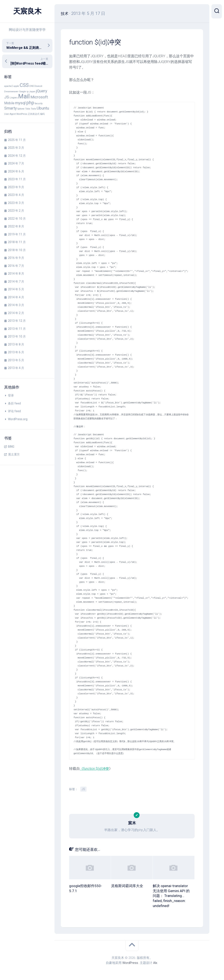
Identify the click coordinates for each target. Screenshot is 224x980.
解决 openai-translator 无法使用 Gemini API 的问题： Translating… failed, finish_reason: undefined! (171, 896)
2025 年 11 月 (17, 140)
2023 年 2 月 (16, 211)
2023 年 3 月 (16, 203)
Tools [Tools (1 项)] (33, 109)
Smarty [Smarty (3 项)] (10, 108)
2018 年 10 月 (17, 250)
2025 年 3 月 (16, 148)
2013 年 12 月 (17, 321)
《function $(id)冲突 (95, 769)
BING (11, 447)
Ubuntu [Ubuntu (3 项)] (43, 108)
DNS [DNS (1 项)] (32, 86)
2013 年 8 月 (16, 344)
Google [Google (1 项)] (23, 92)
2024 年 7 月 (16, 163)
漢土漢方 (14, 454)
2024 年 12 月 (17, 156)
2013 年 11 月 (17, 329)
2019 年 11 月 (17, 234)
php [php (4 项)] (30, 103)
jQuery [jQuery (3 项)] (42, 91)
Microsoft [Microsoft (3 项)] (39, 97)
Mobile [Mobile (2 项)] (9, 103)
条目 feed (14, 403)
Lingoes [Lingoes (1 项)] (14, 98)
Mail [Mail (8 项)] (24, 96)
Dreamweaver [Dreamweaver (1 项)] (11, 92)
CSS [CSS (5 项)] (24, 85)
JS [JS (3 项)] (7, 97)
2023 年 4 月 (16, 195)
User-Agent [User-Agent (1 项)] (10, 114)
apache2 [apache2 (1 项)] (8, 86)
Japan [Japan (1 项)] (32, 92)
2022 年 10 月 (17, 219)
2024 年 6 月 (16, 171)
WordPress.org (18, 419)
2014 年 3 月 (16, 305)
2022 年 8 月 (16, 226)
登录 (11, 395)
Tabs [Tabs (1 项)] (28, 109)
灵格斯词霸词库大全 (127, 886)
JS (83, 789)
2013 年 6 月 (16, 352)
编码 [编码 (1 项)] (42, 114)
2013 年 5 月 (16, 360)
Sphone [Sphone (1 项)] (21, 109)
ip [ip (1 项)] (28, 92)
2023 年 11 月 (17, 179)
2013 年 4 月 (16, 368)
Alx (155, 963)
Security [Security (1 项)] (39, 104)
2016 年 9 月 (16, 258)
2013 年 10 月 (17, 336)
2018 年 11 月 (17, 242)
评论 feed (14, 411)
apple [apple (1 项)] (16, 86)
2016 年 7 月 (16, 266)
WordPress (130, 963)
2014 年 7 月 (16, 281)
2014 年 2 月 (16, 313)
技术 (65, 13)
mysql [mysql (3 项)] (20, 103)
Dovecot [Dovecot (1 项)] (38, 86)
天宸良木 (27, 11)
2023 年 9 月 (16, 187)
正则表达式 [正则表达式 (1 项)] (34, 114)
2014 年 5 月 (16, 289)
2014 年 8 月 (16, 274)
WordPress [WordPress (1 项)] (22, 114)
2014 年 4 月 (16, 297)
